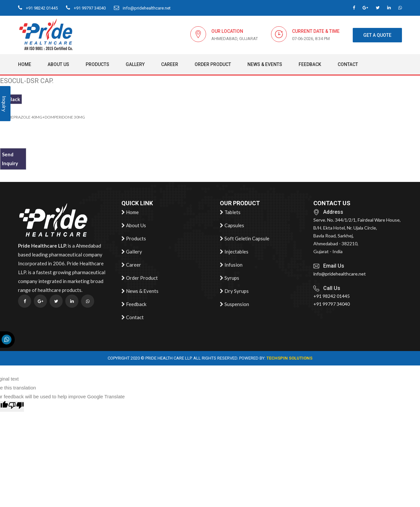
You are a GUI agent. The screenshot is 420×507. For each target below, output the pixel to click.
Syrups (230, 278)
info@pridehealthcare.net (142, 8)
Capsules (232, 226)
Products (97, 64)
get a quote (377, 35)
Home (25, 64)
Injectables (234, 252)
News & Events (265, 64)
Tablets (230, 212)
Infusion (231, 265)
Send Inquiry (10, 159)
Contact (348, 64)
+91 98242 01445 (38, 8)
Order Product (213, 64)
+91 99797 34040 (86, 8)
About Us (58, 64)
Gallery (135, 64)
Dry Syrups (234, 291)
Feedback (310, 64)
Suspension (234, 304)
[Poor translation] (16, 406)
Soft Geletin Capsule (245, 239)
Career (170, 64)
